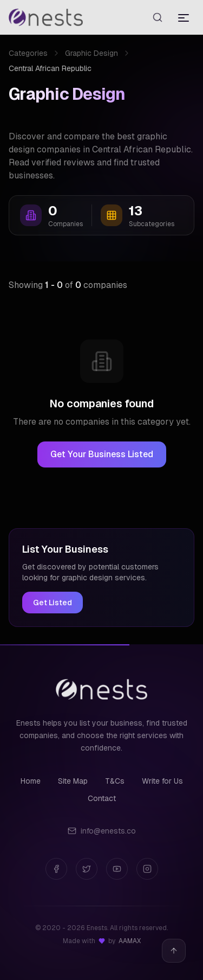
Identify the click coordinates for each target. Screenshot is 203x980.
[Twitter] (87, 869)
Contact (102, 798)
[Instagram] (147, 869)
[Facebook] (56, 869)
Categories (28, 53)
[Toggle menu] (184, 17)
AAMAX (130, 941)
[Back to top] (174, 951)
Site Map (73, 781)
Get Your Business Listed (102, 454)
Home (31, 781)
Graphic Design (91, 53)
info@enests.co (102, 831)
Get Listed (53, 603)
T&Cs (115, 781)
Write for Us (162, 781)
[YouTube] (117, 869)
